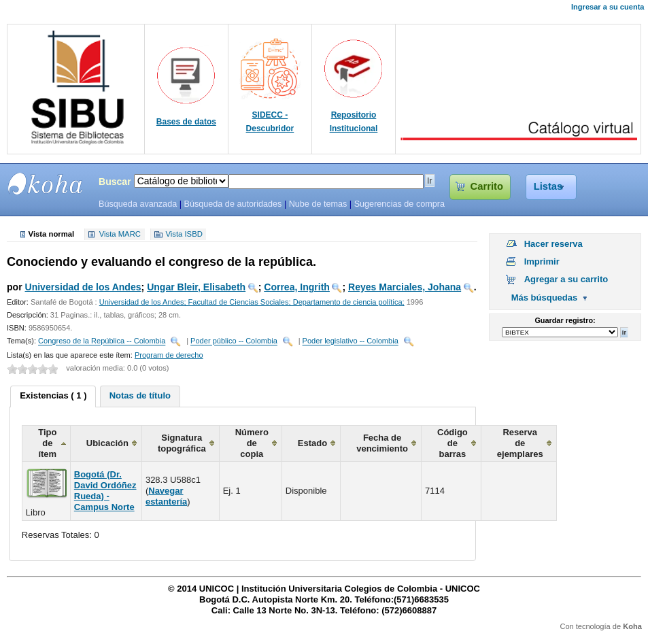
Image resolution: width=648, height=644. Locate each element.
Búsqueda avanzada (138, 204)
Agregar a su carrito (566, 279)
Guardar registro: (565, 320)
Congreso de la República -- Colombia (102, 341)
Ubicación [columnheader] (107, 443)
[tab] (53, 396)
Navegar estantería (166, 496)
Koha (632, 626)
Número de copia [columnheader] (252, 443)
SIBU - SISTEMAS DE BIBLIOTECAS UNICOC (46, 184)
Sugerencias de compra (399, 204)
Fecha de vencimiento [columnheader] (382, 443)
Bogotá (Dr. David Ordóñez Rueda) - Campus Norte (105, 491)
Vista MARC (120, 235)
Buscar (115, 182)
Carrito (487, 186)
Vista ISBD (184, 235)
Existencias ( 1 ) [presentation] (53, 395)
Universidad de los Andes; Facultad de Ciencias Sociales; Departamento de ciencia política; (252, 302)
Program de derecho (169, 355)
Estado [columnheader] (312, 443)
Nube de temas (318, 204)
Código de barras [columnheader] (453, 443)
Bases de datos (186, 122)
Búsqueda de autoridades (233, 204)
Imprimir (542, 261)
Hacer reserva (553, 244)
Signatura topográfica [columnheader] (182, 443)
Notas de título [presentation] (140, 395)
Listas (548, 186)
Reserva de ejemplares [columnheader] (520, 443)
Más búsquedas (545, 298)
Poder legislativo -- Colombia (351, 341)
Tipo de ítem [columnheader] (47, 443)
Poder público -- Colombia (234, 341)
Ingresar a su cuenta (608, 7)
